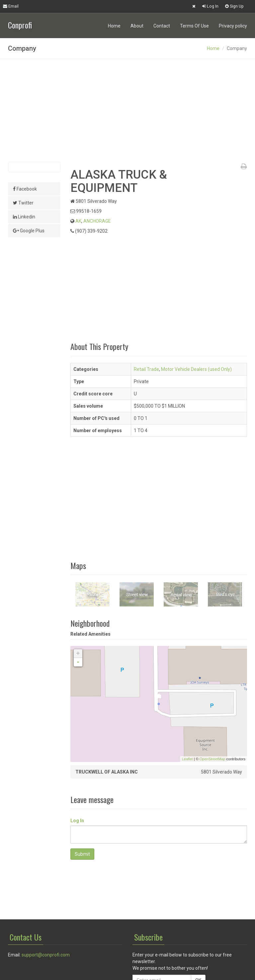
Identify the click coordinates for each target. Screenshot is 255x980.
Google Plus (29, 231)
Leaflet (187, 759)
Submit (82, 854)
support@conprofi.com (46, 955)
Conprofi (20, 24)
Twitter (23, 203)
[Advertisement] (127, 110)
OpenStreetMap (212, 759)
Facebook (25, 189)
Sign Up (234, 6)
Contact (162, 26)
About (137, 26)
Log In (210, 6)
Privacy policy (233, 26)
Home (114, 26)
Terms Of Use (194, 26)
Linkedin (24, 217)
